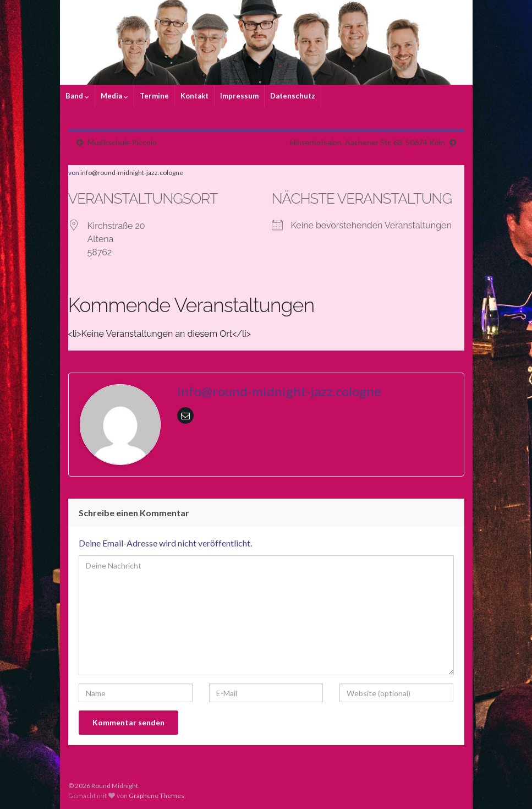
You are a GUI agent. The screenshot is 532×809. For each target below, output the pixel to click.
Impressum (239, 96)
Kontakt (194, 96)
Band (77, 96)
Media (114, 96)
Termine (154, 96)
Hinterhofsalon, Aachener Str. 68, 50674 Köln (368, 142)
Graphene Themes (157, 796)
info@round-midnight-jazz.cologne (132, 173)
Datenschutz (293, 96)
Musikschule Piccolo (122, 142)
